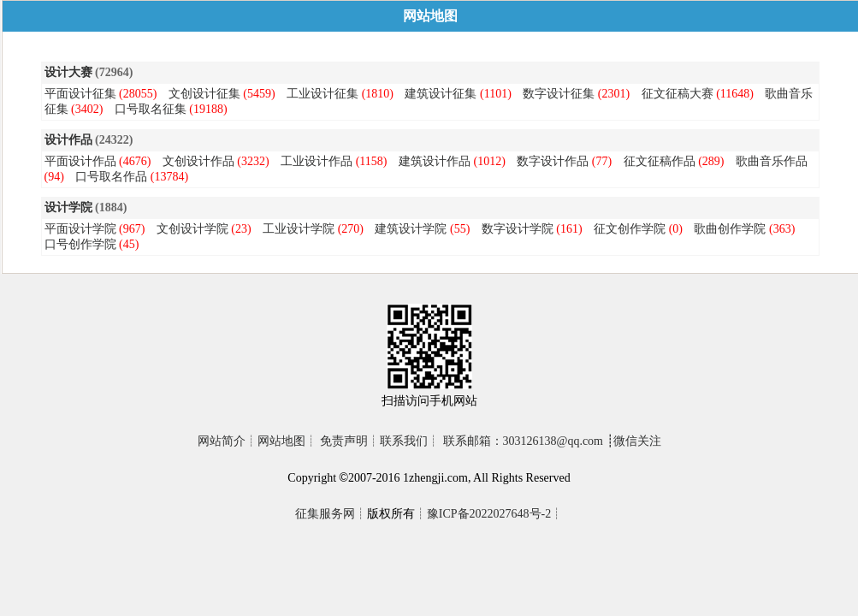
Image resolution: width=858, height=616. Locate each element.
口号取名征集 (151, 109)
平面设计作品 (80, 161)
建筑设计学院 (411, 229)
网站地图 (281, 441)
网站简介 (222, 441)
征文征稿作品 (660, 161)
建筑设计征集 (441, 94)
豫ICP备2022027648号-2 (489, 514)
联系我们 (404, 441)
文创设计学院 (192, 229)
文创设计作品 (198, 161)
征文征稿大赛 (678, 94)
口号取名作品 (111, 177)
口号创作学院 (80, 244)
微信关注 (637, 441)
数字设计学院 (518, 229)
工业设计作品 (317, 161)
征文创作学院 (630, 229)
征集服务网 (325, 514)
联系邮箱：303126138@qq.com (524, 441)
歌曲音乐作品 (772, 161)
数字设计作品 (553, 161)
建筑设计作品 (435, 161)
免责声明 (344, 441)
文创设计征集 (204, 94)
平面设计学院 (80, 229)
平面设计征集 (80, 94)
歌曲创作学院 (730, 229)
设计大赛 (68, 72)
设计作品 (68, 140)
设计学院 (68, 207)
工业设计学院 (299, 229)
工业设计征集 (322, 94)
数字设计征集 (559, 94)
